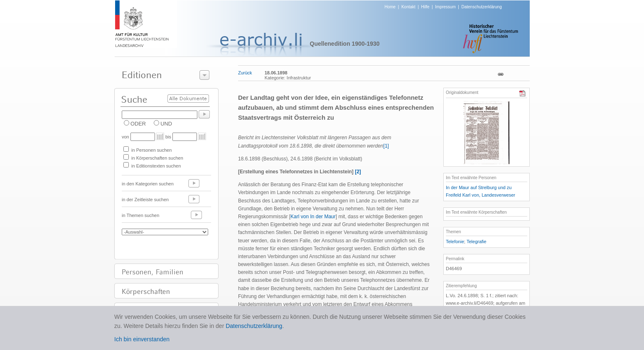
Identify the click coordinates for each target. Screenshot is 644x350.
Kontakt (408, 7)
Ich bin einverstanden (142, 339)
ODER (138, 124)
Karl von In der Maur (313, 217)
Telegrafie (477, 242)
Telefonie (455, 242)
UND (166, 124)
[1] (386, 146)
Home (390, 7)
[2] (358, 172)
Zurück (245, 73)
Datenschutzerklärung (481, 7)
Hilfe (425, 7)
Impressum (445, 7)
